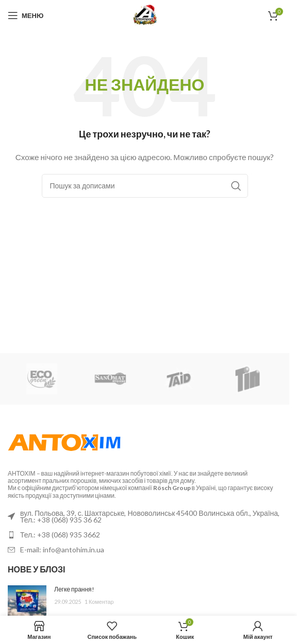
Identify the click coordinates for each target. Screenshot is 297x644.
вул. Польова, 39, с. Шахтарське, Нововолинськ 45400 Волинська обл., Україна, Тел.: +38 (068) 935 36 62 (150, 516)
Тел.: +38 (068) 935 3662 (60, 535)
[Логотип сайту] (145, 15)
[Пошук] (145, 186)
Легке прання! (74, 589)
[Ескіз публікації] (27, 601)
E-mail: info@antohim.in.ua (62, 550)
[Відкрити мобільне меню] (26, 15)
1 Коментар (99, 602)
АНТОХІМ (22, 473)
